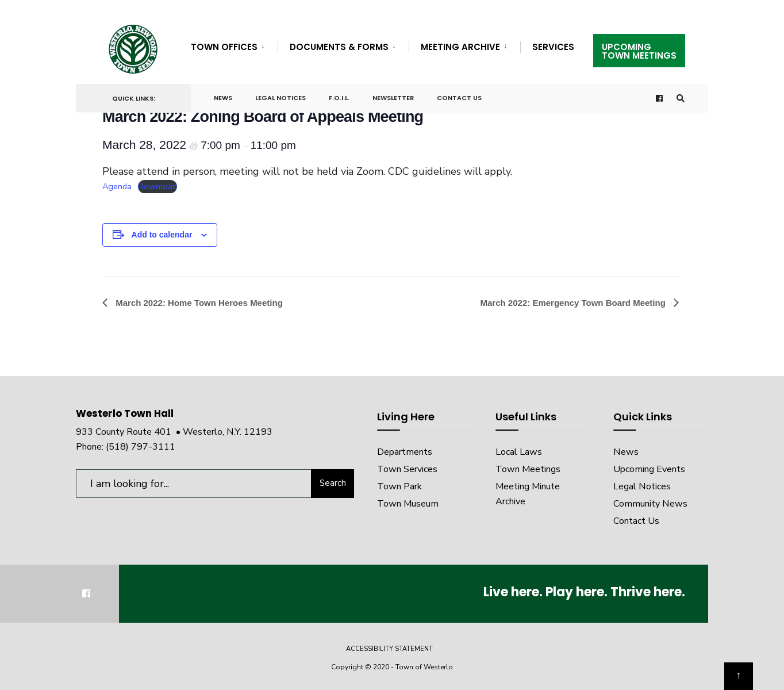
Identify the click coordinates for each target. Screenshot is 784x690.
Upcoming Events (649, 469)
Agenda (117, 186)
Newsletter (393, 98)
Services (553, 47)
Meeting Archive (460, 47)
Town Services (407, 469)
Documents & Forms (339, 47)
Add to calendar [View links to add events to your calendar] (162, 235)
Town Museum (408, 504)
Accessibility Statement (389, 649)
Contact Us (459, 98)
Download (157, 186)
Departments (405, 452)
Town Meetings (528, 469)
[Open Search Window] (681, 99)
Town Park (399, 486)
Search (333, 483)
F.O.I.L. (339, 98)
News (223, 98)
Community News (650, 504)
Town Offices (224, 47)
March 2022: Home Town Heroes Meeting (198, 303)
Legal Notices (280, 98)
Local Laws (519, 452)
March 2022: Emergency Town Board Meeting (574, 303)
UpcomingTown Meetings (639, 51)
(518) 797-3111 (141, 447)
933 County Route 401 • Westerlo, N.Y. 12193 (174, 432)
